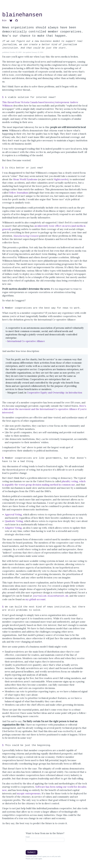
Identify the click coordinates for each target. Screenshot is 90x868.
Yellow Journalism (19, 193)
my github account (35, 599)
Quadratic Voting (14, 521)
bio (4, 21)
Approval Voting (13, 515)
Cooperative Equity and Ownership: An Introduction (54, 393)
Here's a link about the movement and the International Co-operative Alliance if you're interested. (44, 409)
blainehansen (22, 15)
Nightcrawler (61, 179)
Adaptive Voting (13, 528)
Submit (32, 852)
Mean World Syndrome (25, 179)
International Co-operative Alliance (26, 341)
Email (28, 837)
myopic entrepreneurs (29, 793)
